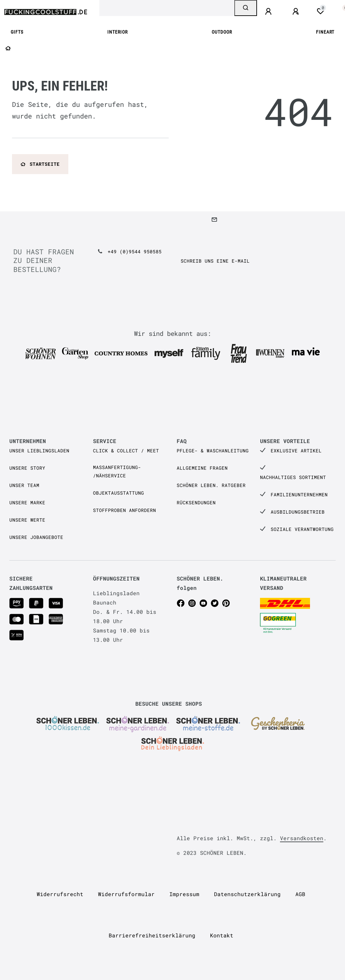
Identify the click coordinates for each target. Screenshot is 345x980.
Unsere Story (27, 468)
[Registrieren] (297, 12)
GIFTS (17, 32)
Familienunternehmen (299, 494)
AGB (300, 894)
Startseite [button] (40, 164)
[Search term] (167, 8)
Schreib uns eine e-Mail (215, 261)
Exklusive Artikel (296, 451)
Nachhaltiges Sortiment (293, 477)
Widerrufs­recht (60, 894)
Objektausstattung (118, 493)
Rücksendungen (196, 502)
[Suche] (246, 8)
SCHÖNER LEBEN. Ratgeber (211, 485)
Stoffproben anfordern (124, 510)
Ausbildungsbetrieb (298, 512)
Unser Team (24, 485)
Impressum (184, 894)
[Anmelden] (269, 12)
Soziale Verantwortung (302, 529)
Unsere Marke (27, 502)
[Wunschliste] (320, 11)
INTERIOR (117, 32)
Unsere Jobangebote (36, 537)
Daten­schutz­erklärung (247, 894)
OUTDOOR (222, 32)
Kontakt (222, 935)
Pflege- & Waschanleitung (213, 451)
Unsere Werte (27, 520)
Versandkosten (302, 838)
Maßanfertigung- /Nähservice (117, 471)
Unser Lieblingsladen (39, 451)
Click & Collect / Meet (126, 451)
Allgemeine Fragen (202, 468)
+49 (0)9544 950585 (135, 251)
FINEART (325, 32)
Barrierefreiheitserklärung (152, 935)
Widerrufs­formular (126, 894)
